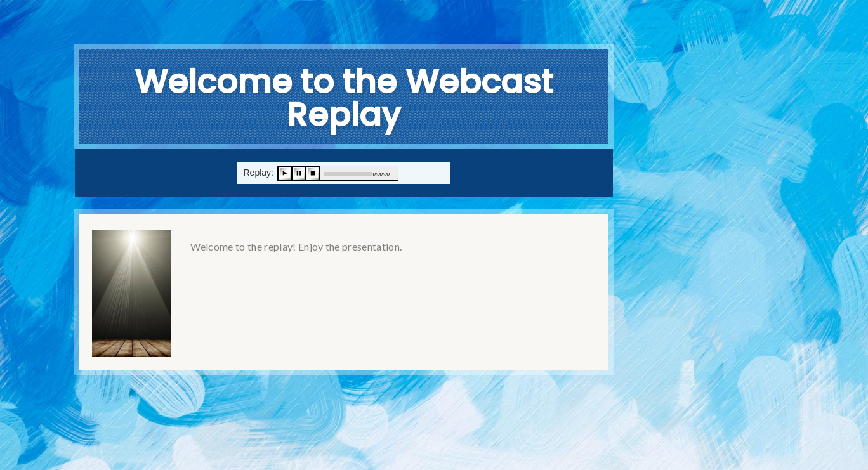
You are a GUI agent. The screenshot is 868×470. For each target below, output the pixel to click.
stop (313, 173)
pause (299, 173)
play (285, 173)
